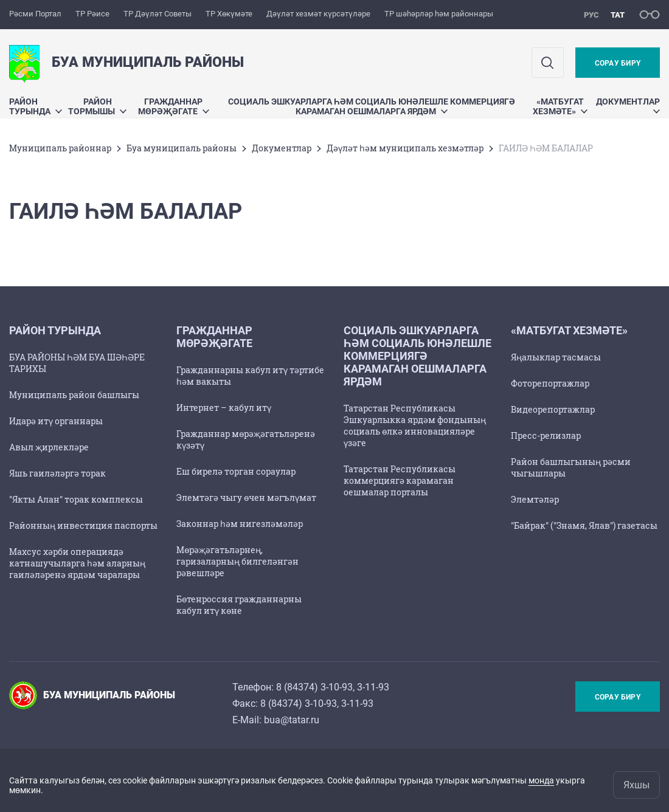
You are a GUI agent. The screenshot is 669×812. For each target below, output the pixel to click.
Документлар (628, 105)
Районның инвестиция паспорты (83, 525)
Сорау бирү (618, 63)
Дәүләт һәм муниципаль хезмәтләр (405, 148)
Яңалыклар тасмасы (556, 357)
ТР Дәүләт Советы (158, 14)
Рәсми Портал (35, 14)
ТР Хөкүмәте (229, 14)
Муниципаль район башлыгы (74, 395)
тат (618, 15)
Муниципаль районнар (60, 148)
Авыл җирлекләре (49, 447)
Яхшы (636, 785)
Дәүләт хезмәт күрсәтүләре (318, 14)
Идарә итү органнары (56, 421)
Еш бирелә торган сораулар (236, 471)
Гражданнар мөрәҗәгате (174, 106)
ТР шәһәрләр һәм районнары (439, 14)
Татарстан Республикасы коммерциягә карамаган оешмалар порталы (400, 480)
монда (541, 780)
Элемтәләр (535, 499)
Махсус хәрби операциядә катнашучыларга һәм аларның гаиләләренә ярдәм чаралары (77, 563)
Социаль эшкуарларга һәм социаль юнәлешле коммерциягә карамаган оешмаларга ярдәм (372, 106)
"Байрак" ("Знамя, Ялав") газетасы (584, 525)
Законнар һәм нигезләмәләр (240, 524)
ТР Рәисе (92, 14)
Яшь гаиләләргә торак (57, 473)
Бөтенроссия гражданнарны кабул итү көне (239, 605)
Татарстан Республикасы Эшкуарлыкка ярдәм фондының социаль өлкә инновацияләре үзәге (415, 425)
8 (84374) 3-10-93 (314, 687)
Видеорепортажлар (553, 409)
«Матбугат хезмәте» (560, 106)
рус (591, 15)
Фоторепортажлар (550, 383)
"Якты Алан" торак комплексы (76, 499)
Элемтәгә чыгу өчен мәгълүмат (246, 497)
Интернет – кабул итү (224, 408)
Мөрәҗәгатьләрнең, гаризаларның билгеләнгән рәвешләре (237, 561)
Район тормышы (97, 106)
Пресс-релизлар (546, 435)
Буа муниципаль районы (182, 148)
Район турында (36, 106)
